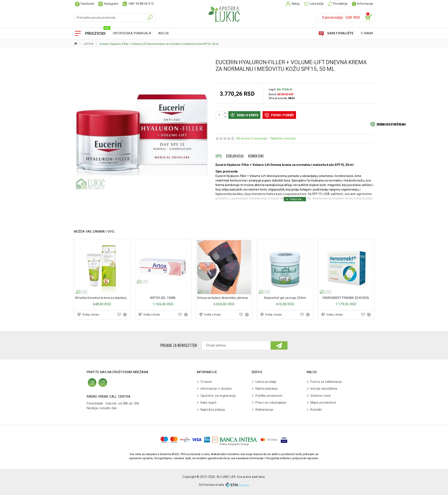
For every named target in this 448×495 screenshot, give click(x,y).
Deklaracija (235, 166)
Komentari (256, 166)
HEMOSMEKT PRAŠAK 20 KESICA (346, 300)
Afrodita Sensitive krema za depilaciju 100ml (102, 300)
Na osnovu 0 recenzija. (252, 148)
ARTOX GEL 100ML (163, 300)
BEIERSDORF (286, 94)
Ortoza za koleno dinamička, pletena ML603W (224, 300)
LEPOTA (89, 44)
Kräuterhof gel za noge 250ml (285, 300)
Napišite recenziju (283, 148)
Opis (219, 166)
